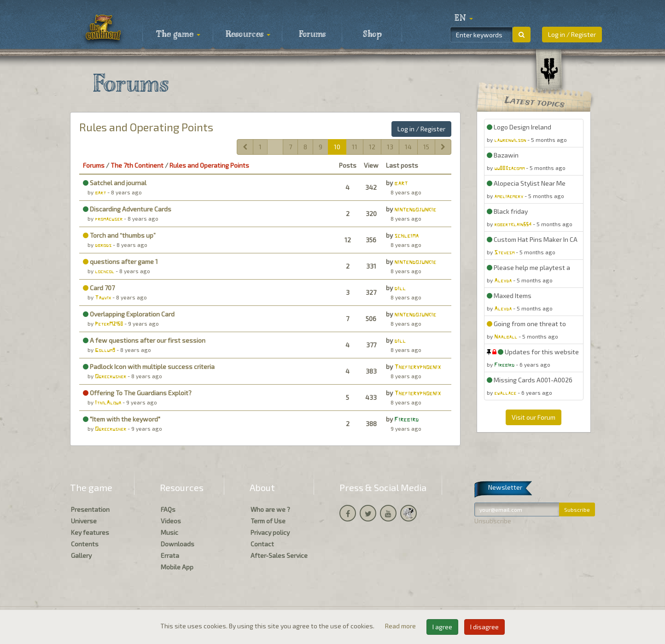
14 (408, 147)
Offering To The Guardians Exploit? (137, 393)
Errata (170, 555)
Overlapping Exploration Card (129, 314)
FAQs (168, 509)
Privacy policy (270, 532)
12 (372, 147)
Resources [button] (248, 35)
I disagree (484, 627)
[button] (464, 18)
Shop (372, 35)
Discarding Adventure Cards (127, 209)
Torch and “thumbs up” (119, 235)
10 (337, 147)
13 (390, 147)
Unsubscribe (493, 521)
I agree (442, 627)
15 (426, 147)
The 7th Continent (137, 165)
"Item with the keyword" (122, 419)
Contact (262, 544)
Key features (90, 532)
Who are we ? (270, 509)
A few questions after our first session (144, 340)
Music (169, 532)
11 (355, 147)
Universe (84, 521)
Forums (312, 35)
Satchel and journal (115, 183)
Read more (401, 626)
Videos (171, 521)
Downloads (178, 544)
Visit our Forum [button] (534, 417)
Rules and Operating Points (146, 127)
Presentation (90, 509)
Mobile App (177, 567)
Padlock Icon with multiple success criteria (149, 366)
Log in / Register (572, 34)
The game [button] (178, 35)
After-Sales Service (279, 555)
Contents (85, 544)
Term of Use (268, 521)
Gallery (81, 555)
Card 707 (99, 288)
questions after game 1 (120, 261)
